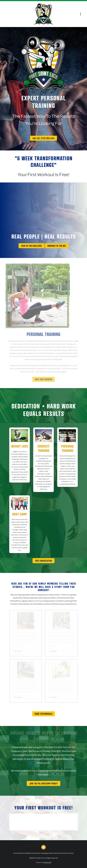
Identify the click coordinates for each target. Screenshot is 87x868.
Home (15, 853)
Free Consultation (43, 561)
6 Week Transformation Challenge (36, 853)
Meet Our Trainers (44, 379)
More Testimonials (43, 714)
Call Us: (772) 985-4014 (43, 138)
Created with (44, 862)
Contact (71, 853)
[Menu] (80, 14)
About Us (21, 853)
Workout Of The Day (57, 246)
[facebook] (43, 847)
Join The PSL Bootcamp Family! (43, 783)
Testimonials (53, 853)
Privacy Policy (63, 853)
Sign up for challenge (32, 246)
